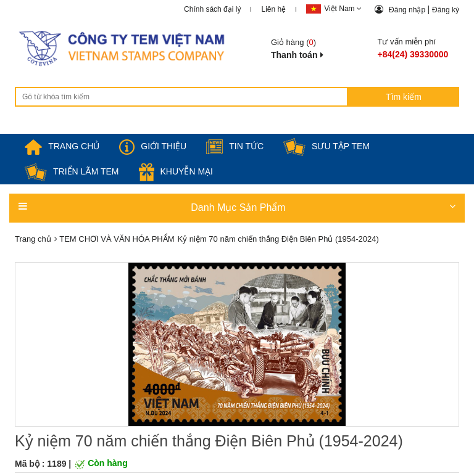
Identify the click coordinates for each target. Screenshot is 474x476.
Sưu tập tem (326, 146)
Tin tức (235, 146)
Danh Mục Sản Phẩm (237, 207)
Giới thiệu (153, 146)
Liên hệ (273, 9)
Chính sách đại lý (212, 9)
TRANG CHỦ (62, 146)
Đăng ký (446, 10)
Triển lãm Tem (72, 171)
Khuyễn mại (176, 171)
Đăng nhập (408, 10)
